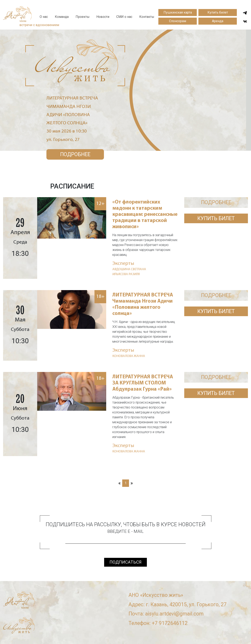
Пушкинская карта (178, 12)
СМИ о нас (124, 17)
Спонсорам (178, 21)
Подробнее (75, 154)
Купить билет (218, 12)
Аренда (218, 21)
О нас (44, 17)
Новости (103, 17)
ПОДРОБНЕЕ (216, 202)
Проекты (83, 17)
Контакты (147, 17)
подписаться (125, 562)
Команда (62, 17)
